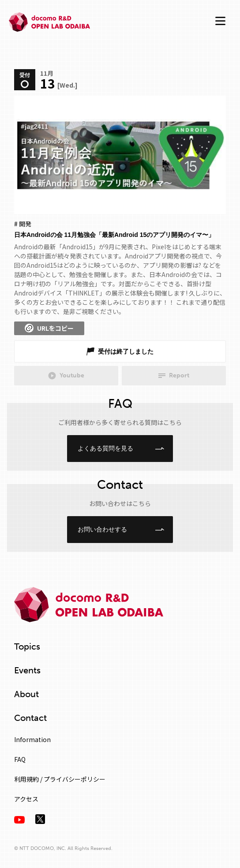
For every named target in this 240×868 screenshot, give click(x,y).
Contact (30, 718)
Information (32, 739)
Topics (27, 646)
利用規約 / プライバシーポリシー (60, 779)
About (26, 694)
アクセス (26, 799)
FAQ (20, 759)
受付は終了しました (126, 351)
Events (27, 670)
